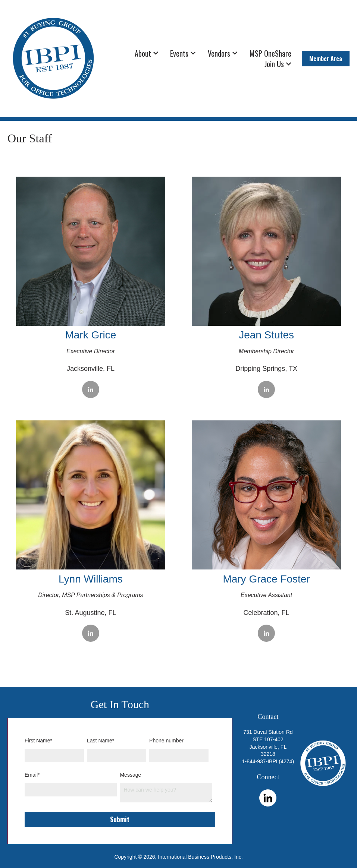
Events (179, 53)
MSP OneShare (270, 53)
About (143, 53)
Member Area (326, 59)
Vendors (219, 53)
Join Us (274, 64)
